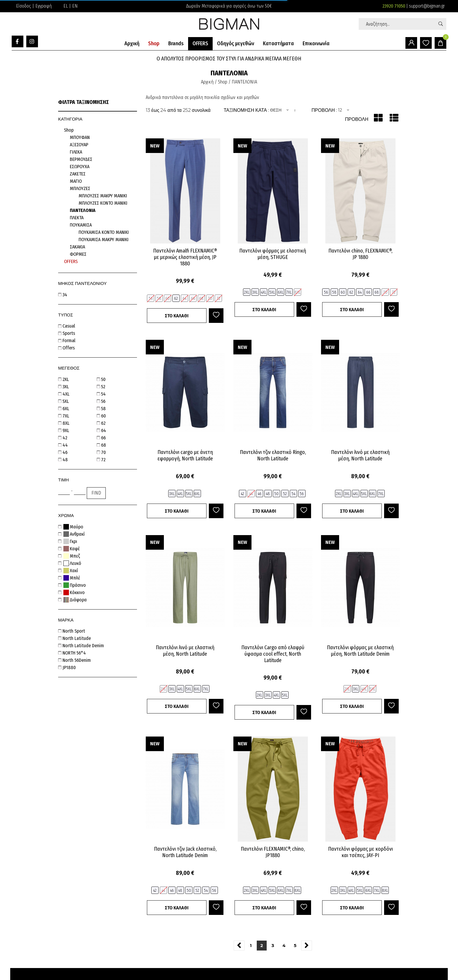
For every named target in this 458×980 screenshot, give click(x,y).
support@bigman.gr (427, 6)
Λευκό (72, 563)
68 (104, 445)
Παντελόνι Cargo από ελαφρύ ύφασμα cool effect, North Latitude (273, 654)
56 (104, 401)
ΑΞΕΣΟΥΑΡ (79, 145)
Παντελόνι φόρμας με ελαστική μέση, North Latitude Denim (360, 651)
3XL (66, 387)
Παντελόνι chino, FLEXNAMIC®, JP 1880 (360, 254)
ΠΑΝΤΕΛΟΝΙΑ (83, 210)
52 (104, 387)
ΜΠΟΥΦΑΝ (80, 137)
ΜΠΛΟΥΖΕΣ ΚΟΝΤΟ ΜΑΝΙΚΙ (103, 203)
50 (104, 379)
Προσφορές (68, 262)
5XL (66, 401)
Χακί (71, 571)
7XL (66, 416)
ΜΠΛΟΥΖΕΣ (80, 188)
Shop (69, 130)
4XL (67, 394)
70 (104, 452)
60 (104, 416)
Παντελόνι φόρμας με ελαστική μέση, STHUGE (273, 254)
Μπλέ (72, 578)
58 (104, 409)
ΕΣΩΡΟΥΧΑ (80, 167)
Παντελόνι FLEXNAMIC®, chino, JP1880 (273, 852)
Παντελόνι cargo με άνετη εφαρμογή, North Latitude (185, 455)
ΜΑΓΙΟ (76, 181)
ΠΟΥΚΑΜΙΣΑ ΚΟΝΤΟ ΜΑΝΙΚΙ (104, 232)
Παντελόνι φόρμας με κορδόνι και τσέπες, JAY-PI (360, 852)
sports (69, 333)
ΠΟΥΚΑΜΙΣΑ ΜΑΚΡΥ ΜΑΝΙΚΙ (104, 240)
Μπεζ (72, 556)
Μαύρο (73, 527)
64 (104, 430)
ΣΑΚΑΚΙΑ (77, 247)
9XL (66, 430)
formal (70, 341)
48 (66, 460)
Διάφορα (75, 600)
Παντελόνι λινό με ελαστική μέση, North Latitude (360, 455)
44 (66, 445)
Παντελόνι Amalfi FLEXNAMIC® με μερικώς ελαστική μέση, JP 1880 (185, 257)
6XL (66, 409)
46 (66, 452)
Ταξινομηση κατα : (246, 110)
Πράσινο (75, 585)
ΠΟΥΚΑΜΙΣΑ (81, 225)
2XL (66, 379)
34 (65, 295)
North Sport (74, 631)
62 (104, 423)
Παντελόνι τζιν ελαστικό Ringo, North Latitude (273, 455)
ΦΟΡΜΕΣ (78, 254)
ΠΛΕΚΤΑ (77, 218)
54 (104, 394)
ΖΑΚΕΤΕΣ (78, 174)
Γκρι (70, 541)
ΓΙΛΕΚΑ (76, 152)
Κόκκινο (74, 592)
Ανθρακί (74, 534)
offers (69, 348)
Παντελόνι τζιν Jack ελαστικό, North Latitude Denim (185, 852)
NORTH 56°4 (75, 653)
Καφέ (72, 549)
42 (65, 438)
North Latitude (77, 638)
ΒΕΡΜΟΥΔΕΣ (81, 159)
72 (104, 460)
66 (104, 438)
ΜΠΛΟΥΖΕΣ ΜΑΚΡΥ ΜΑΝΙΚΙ (103, 196)
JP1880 (70, 667)
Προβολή (357, 119)
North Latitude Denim (84, 646)
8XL (67, 423)
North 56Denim (77, 660)
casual (69, 326)
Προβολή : (324, 110)
